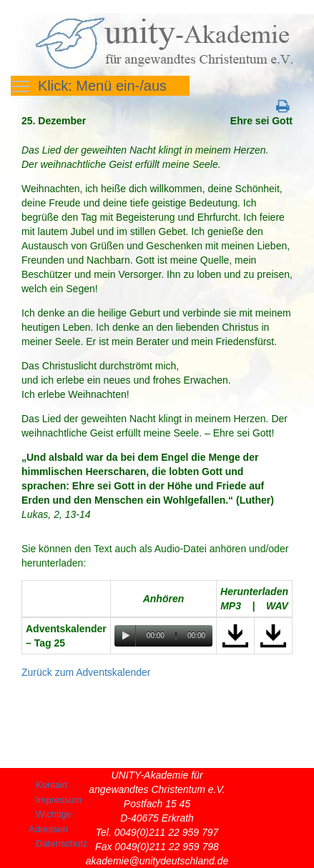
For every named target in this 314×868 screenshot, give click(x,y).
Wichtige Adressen (50, 822)
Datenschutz (62, 843)
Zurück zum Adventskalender (86, 672)
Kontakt (51, 785)
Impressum (59, 800)
